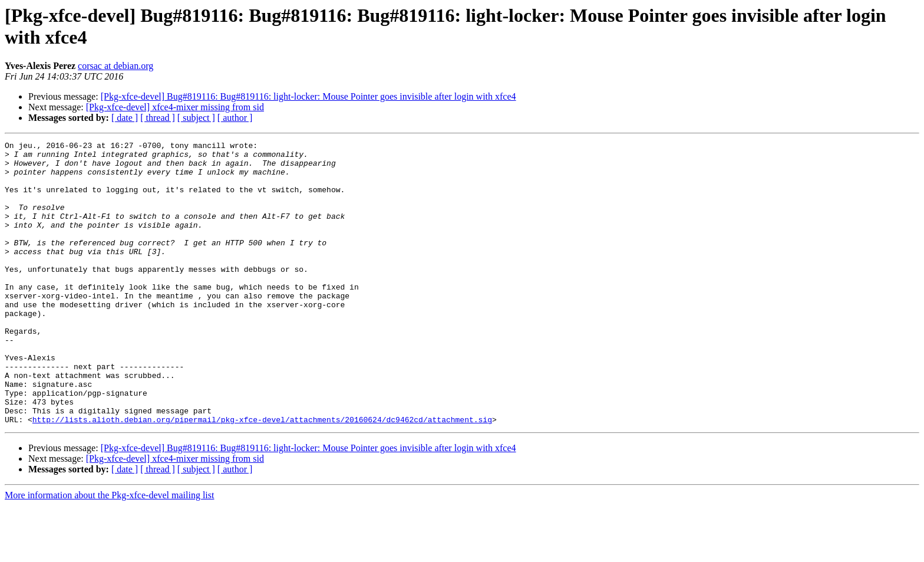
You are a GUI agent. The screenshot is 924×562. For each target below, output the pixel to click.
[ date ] (125, 118)
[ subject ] (196, 118)
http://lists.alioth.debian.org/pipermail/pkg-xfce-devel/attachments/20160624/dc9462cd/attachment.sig (262, 476)
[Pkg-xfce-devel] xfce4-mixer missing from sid (175, 107)
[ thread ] (158, 118)
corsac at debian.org (115, 66)
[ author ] (235, 118)
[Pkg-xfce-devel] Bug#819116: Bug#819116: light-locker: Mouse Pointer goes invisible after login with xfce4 (308, 96)
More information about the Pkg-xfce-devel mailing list (109, 552)
